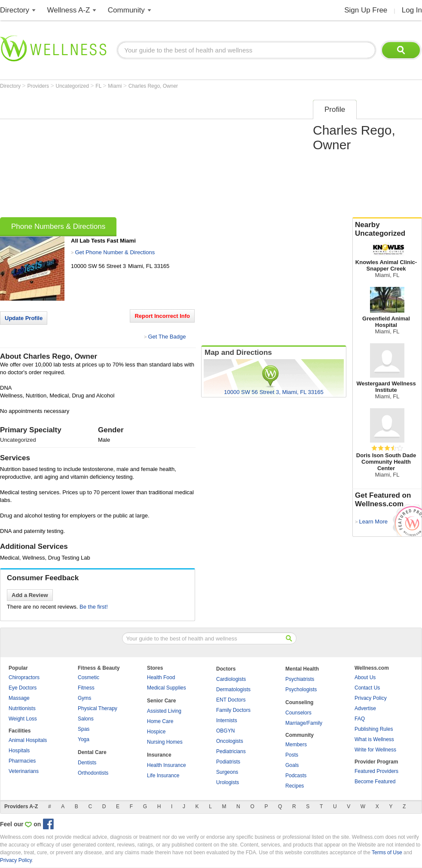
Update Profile (24, 318)
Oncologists (230, 741)
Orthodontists (93, 773)
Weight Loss (23, 719)
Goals (292, 765)
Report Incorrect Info (162, 316)
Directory (15, 10)
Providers (39, 86)
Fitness (86, 688)
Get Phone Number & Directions (115, 252)
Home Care (160, 721)
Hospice (156, 732)
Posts (292, 755)
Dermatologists (233, 689)
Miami (115, 86)
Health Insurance (167, 765)
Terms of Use (387, 853)
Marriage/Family (304, 723)
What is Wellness (374, 739)
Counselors (298, 713)
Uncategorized (73, 86)
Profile (335, 109)
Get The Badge (167, 337)
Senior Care (161, 701)
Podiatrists (228, 762)
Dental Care (92, 752)
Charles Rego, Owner (153, 86)
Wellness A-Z (69, 10)
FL (99, 86)
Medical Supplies (167, 688)
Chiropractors (24, 677)
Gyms (84, 698)
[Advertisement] (124, 156)
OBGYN (225, 731)
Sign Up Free (366, 10)
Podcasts (296, 776)
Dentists (87, 763)
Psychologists (301, 689)
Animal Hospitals (28, 740)
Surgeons (227, 772)
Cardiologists (231, 679)
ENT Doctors (231, 700)
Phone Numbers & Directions (58, 226)
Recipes (295, 786)
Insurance (159, 755)
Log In (412, 10)
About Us (365, 677)
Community (126, 10)
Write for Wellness (375, 750)
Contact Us (367, 688)
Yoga (84, 739)
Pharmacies (22, 761)
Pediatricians (231, 751)
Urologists (228, 782)
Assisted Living (164, 711)
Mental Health (302, 669)
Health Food (161, 677)
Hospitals (19, 751)
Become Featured (375, 782)
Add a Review (30, 595)
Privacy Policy (371, 698)
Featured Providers (376, 771)
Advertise (365, 708)
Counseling (299, 702)
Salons (86, 719)
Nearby (387, 229)
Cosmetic (89, 677)
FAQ (360, 719)
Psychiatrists (300, 679)
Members (296, 745)
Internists (227, 720)
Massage (19, 698)
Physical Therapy (98, 708)
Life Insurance (163, 776)
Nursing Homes (165, 742)
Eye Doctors (23, 688)
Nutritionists (22, 708)
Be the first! (94, 607)
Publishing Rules (374, 729)
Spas (84, 729)
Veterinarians (24, 771)
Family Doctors (233, 710)
